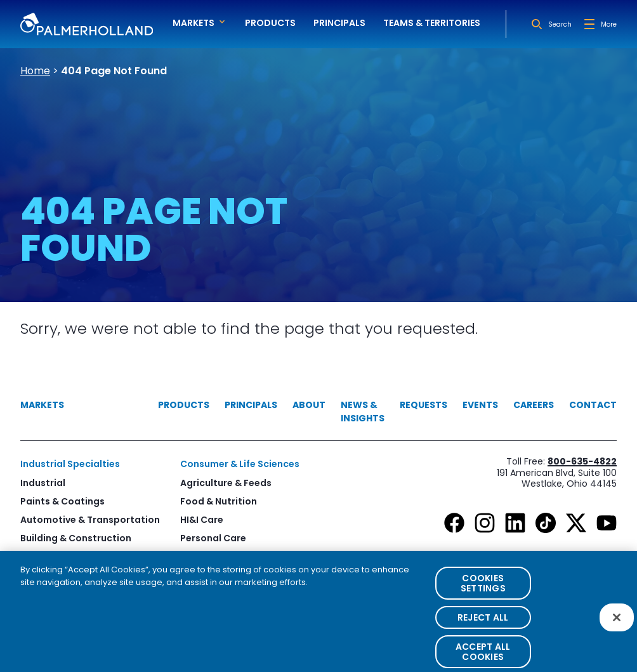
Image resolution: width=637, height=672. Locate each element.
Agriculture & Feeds (226, 483)
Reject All (483, 628)
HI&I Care (202, 520)
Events (480, 405)
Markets (42, 405)
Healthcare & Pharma (230, 557)
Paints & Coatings (62, 501)
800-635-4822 (582, 461)
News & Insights (363, 412)
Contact (593, 405)
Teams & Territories (432, 23)
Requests (424, 405)
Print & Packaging (62, 557)
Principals (339, 23)
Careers (534, 405)
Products (270, 23)
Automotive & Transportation (90, 520)
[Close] (617, 628)
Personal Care (213, 538)
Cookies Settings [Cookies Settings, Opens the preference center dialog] (483, 594)
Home (35, 71)
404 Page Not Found (114, 71)
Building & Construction (76, 538)
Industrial (43, 483)
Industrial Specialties (70, 464)
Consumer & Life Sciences (240, 464)
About (309, 405)
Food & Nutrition (219, 501)
